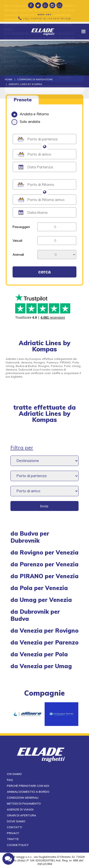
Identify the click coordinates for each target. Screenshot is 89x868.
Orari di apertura (21, 815)
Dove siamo (16, 821)
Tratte (13, 839)
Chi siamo (14, 774)
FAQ (10, 780)
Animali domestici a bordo (28, 792)
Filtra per (22, 447)
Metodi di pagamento (24, 803)
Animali (18, 255)
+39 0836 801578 (59, 19)
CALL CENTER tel (47, 19)
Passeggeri (21, 227)
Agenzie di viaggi (20, 809)
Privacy (13, 833)
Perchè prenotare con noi (28, 786)
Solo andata (26, 121)
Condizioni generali (23, 798)
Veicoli (17, 241)
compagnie (44, 693)
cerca (44, 272)
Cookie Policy (18, 845)
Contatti (14, 827)
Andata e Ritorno (30, 114)
